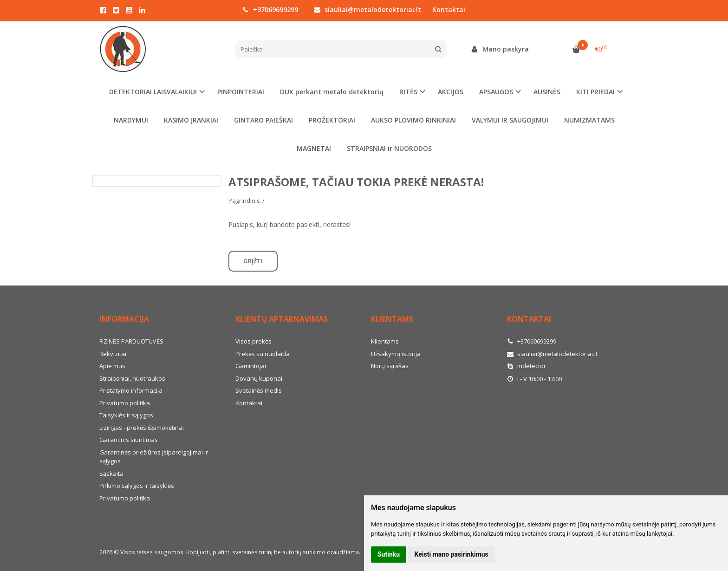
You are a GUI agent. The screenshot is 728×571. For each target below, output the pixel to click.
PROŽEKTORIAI (332, 120)
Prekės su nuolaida (263, 354)
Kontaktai (449, 10)
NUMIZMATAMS (589, 120)
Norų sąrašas (390, 366)
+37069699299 (270, 10)
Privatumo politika (125, 403)
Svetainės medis (259, 390)
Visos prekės (253, 341)
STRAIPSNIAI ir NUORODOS (389, 148)
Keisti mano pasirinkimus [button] (452, 554)
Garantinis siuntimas (129, 440)
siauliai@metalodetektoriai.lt (367, 10)
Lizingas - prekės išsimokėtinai (142, 428)
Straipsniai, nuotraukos (132, 378)
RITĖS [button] (408, 92)
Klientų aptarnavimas (282, 319)
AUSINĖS (547, 92)
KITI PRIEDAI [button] (595, 92)
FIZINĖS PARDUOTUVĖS (131, 341)
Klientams (392, 319)
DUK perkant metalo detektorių (332, 92)
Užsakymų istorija (396, 354)
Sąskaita (111, 474)
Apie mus (112, 366)
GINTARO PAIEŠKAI (263, 120)
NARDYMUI (131, 120)
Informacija (124, 319)
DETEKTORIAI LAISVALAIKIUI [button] (153, 92)
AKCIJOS (451, 92)
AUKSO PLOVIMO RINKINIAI (413, 120)
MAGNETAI (314, 148)
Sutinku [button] (389, 554)
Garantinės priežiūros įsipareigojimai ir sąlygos (154, 457)
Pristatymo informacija (131, 390)
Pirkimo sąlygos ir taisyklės (137, 486)
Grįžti (253, 261)
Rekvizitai (113, 354)
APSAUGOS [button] (496, 92)
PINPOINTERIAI (241, 92)
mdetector (526, 366)
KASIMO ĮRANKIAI (191, 120)
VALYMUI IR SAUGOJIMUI (510, 120)
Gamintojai (251, 366)
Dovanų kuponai (259, 378)
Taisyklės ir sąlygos (126, 415)
